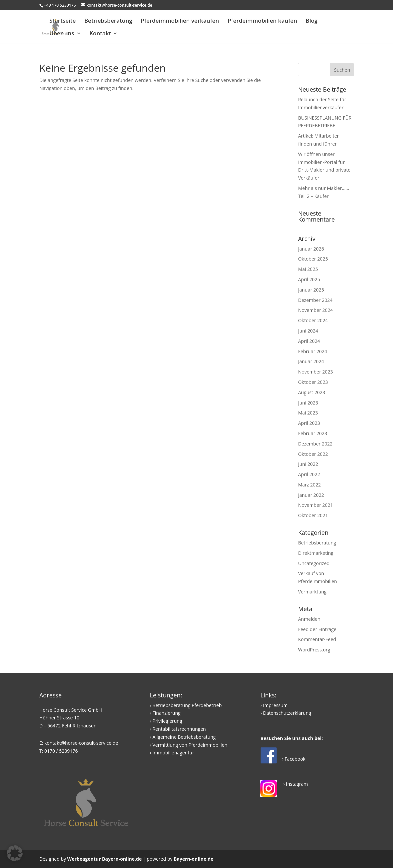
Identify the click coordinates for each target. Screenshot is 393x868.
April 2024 (309, 341)
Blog (312, 21)
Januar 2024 (311, 361)
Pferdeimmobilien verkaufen (180, 21)
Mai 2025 (308, 269)
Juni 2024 (308, 331)
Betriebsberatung (108, 21)
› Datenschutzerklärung (286, 713)
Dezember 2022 (315, 444)
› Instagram (295, 784)
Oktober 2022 (313, 454)
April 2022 (309, 474)
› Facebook (294, 759)
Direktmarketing (316, 553)
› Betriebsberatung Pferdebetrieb (186, 705)
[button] (15, 853)
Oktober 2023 (313, 382)
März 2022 (309, 485)
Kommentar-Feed (317, 639)
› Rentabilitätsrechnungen (178, 729)
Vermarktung (312, 592)
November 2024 (315, 310)
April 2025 (309, 279)
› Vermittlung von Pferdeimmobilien (189, 745)
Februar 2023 (312, 433)
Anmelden (309, 619)
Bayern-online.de (193, 859)
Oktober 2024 (313, 320)
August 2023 (311, 392)
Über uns (62, 34)
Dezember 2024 (315, 300)
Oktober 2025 (313, 259)
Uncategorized (314, 563)
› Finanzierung (165, 713)
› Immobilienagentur (172, 753)
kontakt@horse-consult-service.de (81, 743)
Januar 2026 (311, 249)
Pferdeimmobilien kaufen (262, 21)
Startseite (62, 21)
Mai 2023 (308, 413)
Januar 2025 (311, 290)
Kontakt (100, 34)
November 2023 (315, 372)
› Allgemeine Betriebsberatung (183, 737)
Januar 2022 (311, 495)
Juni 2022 (308, 464)
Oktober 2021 (313, 515)
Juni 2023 (308, 403)
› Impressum (274, 705)
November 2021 (315, 505)
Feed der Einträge (317, 629)
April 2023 (309, 423)
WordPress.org (314, 650)
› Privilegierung (166, 721)
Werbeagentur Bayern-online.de (105, 859)
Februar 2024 (312, 351)
